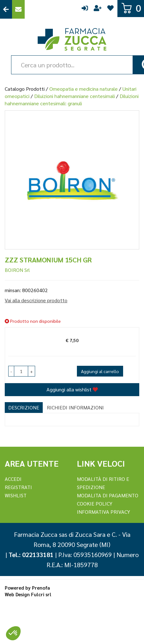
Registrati (98, 9)
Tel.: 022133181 (31, 555)
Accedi (85, 9)
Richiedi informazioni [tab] (75, 407)
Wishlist (110, 9)
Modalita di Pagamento (108, 495)
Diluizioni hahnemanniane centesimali (75, 96)
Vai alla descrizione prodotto (36, 300)
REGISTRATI (18, 487)
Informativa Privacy (103, 512)
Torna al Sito (6, 9)
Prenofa (41, 588)
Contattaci (18, 9)
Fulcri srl (41, 594)
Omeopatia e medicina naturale (84, 89)
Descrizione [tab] (24, 407)
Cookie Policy (95, 503)
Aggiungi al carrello (100, 371)
